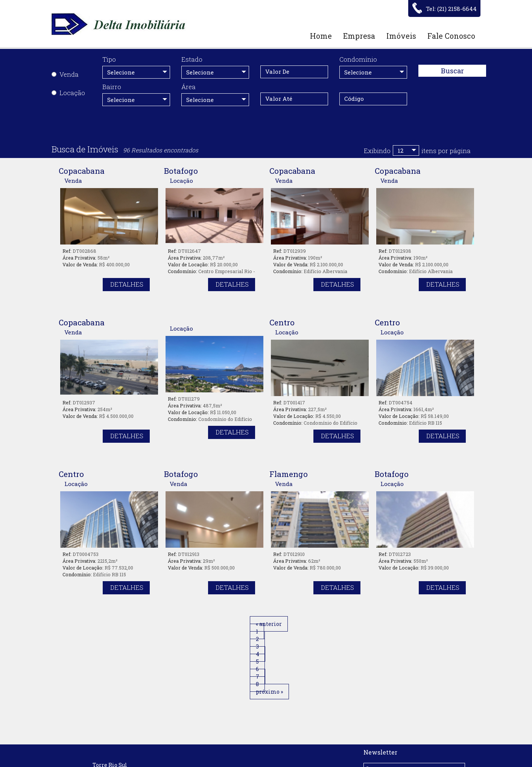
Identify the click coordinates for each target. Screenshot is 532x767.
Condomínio (358, 59)
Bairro (112, 87)
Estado (192, 59)
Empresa (359, 36)
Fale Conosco (451, 36)
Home (321, 36)
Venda (65, 74)
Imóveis (401, 36)
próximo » (344, 624)
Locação (68, 93)
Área (188, 87)
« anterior (195, 624)
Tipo (109, 59)
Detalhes (127, 284)
